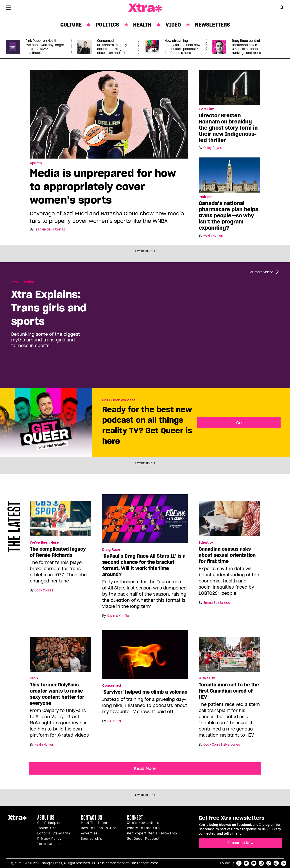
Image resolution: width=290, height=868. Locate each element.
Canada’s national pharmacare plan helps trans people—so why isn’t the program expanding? (228, 215)
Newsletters (212, 25)
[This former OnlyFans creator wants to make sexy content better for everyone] (61, 656)
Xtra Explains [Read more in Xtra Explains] (23, 282)
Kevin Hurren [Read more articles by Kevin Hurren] (213, 236)
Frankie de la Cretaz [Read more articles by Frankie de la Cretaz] (50, 229)
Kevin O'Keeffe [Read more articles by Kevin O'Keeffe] (118, 616)
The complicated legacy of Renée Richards (58, 552)
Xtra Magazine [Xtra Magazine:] (17, 819)
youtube (254, 863)
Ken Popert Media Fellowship (152, 833)
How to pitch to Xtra (99, 828)
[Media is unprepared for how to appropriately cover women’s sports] (109, 114)
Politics (107, 25)
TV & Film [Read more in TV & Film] (207, 109)
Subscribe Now (240, 843)
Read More (145, 768)
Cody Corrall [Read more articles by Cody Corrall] (44, 590)
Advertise (89, 833)
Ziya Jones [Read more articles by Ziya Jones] (232, 745)
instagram (261, 863)
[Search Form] (282, 8)
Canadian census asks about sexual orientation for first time (227, 555)
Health (142, 25)
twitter (246, 863)
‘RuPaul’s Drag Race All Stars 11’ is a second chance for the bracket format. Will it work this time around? (144, 565)
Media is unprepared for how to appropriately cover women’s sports (103, 186)
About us (46, 818)
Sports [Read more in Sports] (36, 163)
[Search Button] (282, 7)
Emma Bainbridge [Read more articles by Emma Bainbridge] (217, 603)
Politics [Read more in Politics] (205, 197)
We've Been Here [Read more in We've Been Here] (44, 543)
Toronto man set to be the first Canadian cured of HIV (229, 691)
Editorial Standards (54, 833)
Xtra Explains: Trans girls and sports (49, 308)
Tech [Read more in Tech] (34, 678)
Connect (135, 818)
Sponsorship (92, 839)
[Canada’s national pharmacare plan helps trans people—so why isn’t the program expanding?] (229, 175)
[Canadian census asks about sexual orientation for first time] (229, 520)
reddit (276, 863)
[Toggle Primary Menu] (8, 8)
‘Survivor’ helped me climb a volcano (145, 692)
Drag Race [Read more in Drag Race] (111, 550)
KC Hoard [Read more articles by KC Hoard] (114, 721)
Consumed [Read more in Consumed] (112, 686)
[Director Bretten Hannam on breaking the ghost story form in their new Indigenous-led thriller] (229, 87)
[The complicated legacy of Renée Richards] (61, 520)
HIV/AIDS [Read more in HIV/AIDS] (207, 678)
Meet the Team (94, 823)
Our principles (49, 823)
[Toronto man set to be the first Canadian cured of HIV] (229, 656)
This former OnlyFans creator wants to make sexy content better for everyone (57, 694)
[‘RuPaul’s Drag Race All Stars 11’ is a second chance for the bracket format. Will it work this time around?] (145, 521)
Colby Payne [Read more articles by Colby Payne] (213, 148)
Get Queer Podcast (119, 400)
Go (239, 423)
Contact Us (92, 818)
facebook (239, 863)
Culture (71, 25)
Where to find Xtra (143, 828)
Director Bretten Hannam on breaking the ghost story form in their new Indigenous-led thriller (228, 128)
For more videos (261, 272)
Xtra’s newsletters (143, 823)
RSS (284, 863)
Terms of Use (49, 844)
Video (173, 25)
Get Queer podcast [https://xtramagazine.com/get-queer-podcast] (143, 839)
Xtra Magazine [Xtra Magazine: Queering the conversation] (145, 8)
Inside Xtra (47, 828)
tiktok (269, 863)
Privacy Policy (49, 839)
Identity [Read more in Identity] (206, 543)
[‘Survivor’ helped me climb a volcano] (145, 656)
